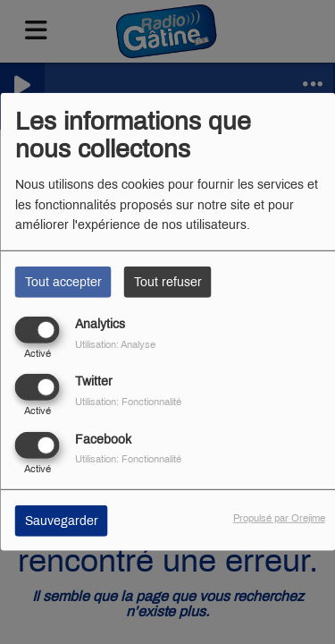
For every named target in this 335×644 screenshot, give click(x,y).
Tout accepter (63, 282)
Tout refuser (168, 282)
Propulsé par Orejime (279, 517)
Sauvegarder (62, 520)
